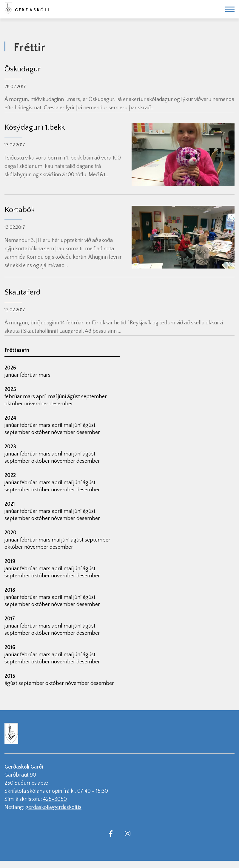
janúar (12, 375)
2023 (10, 447)
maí (53, 397)
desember (61, 404)
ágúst (74, 397)
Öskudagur (23, 69)
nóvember (37, 404)
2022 (10, 476)
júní (63, 397)
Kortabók (20, 210)
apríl (42, 397)
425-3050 (55, 799)
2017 (10, 619)
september (94, 397)
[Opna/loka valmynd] (230, 9)
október (14, 404)
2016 (10, 648)
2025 (10, 389)
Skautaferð (22, 292)
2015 (10, 676)
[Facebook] (111, 833)
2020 (10, 533)
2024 (10, 418)
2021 (10, 504)
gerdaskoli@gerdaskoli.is (53, 807)
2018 (10, 590)
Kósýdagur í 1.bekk (35, 127)
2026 (10, 368)
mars (44, 375)
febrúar (29, 375)
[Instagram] (128, 833)
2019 (10, 562)
